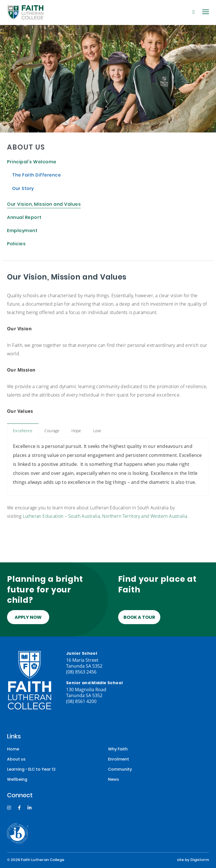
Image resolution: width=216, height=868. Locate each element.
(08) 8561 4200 (81, 701)
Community (120, 770)
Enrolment (119, 760)
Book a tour (139, 618)
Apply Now (28, 618)
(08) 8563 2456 (81, 672)
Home (13, 749)
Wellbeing (17, 780)
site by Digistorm (193, 860)
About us (16, 760)
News (113, 780)
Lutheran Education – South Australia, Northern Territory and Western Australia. (106, 516)
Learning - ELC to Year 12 (31, 770)
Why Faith (118, 749)
